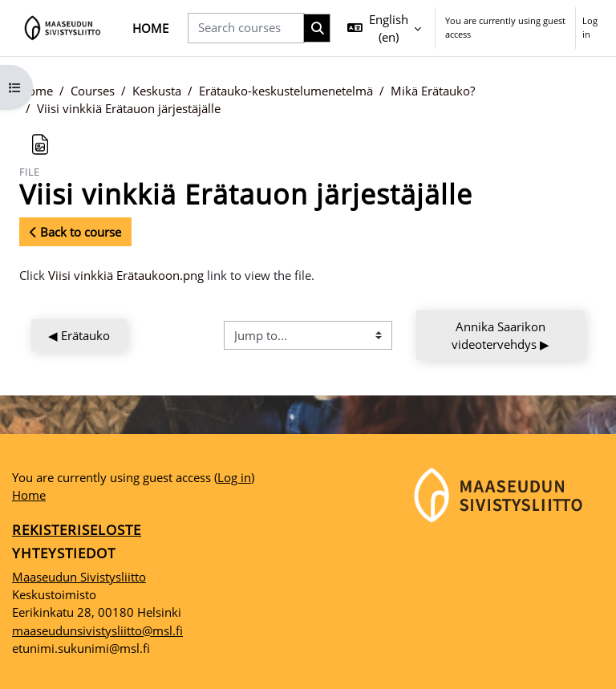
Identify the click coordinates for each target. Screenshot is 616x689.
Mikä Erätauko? (433, 91)
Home (36, 91)
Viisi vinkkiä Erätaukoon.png (126, 275)
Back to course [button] (75, 232)
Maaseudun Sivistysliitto (79, 577)
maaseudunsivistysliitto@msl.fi (97, 630)
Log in (590, 27)
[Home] (63, 28)
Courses (93, 91)
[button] (384, 28)
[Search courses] (246, 28)
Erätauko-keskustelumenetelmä (286, 91)
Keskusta (157, 91)
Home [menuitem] (150, 28)
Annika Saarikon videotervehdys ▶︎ (500, 335)
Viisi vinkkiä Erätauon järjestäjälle (129, 108)
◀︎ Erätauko (79, 335)
